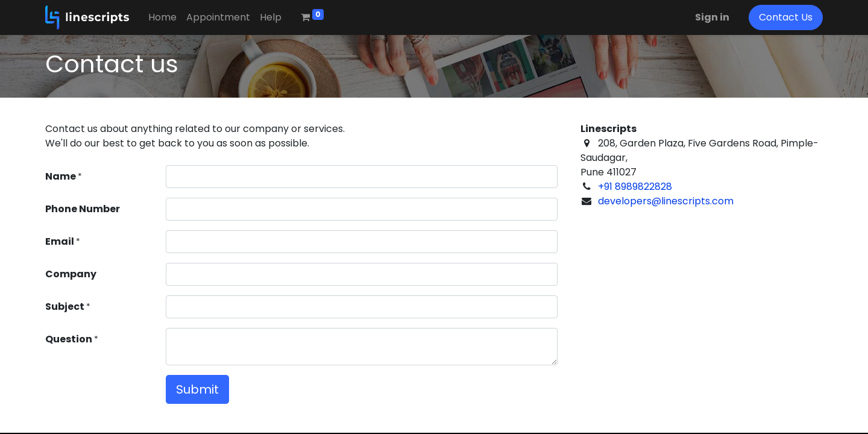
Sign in (712, 17)
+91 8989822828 (635, 187)
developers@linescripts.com (666, 201)
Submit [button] (197, 389)
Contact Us (786, 17)
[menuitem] (162, 17)
